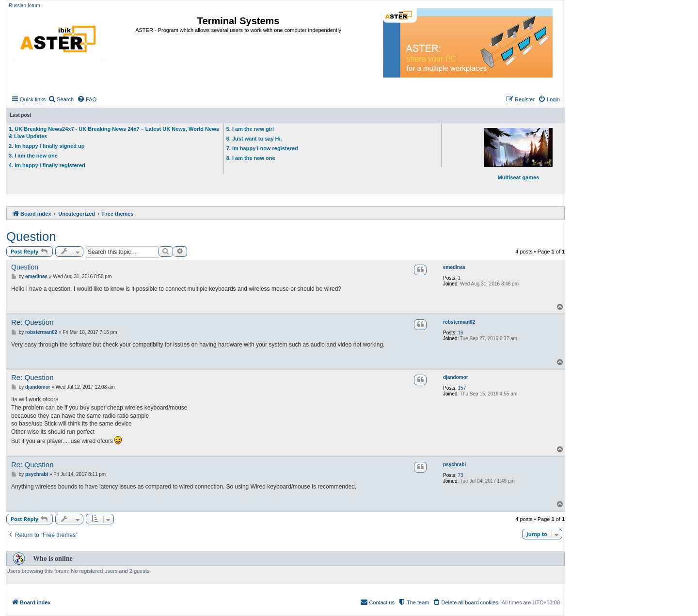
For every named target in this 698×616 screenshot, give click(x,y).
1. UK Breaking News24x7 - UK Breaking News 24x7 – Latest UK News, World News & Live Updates (114, 133)
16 (461, 333)
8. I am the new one (251, 158)
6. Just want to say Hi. (254, 139)
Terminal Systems (238, 21)
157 (462, 388)
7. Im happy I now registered (262, 148)
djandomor (456, 377)
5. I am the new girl (250, 129)
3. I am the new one (33, 156)
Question (31, 237)
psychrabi (454, 465)
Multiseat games (518, 154)
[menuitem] (61, 99)
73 (461, 475)
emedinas (454, 267)
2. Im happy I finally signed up (47, 146)
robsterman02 (459, 322)
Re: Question (32, 322)
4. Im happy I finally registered (47, 165)
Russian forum (24, 6)
